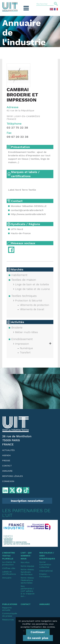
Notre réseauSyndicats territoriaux (27, 572)
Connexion (8, 481)
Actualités (8, 450)
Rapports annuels (7, 609)
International (46, 571)
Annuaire (7, 471)
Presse (6, 461)
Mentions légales (12, 476)
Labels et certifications (9, 573)
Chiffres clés (9, 568)
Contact (7, 466)
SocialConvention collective (45, 565)
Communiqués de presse (9, 615)
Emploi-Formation (45, 575)
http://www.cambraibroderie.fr (28, 214)
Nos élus (25, 562)
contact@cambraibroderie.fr (27, 210)
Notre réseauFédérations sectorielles (27, 580)
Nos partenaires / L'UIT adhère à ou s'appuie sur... (28, 591)
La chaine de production (9, 563)
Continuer (38, 632)
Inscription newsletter (27, 501)
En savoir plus (38, 638)
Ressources (8, 620)
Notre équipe (27, 566)
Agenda (6, 455)
